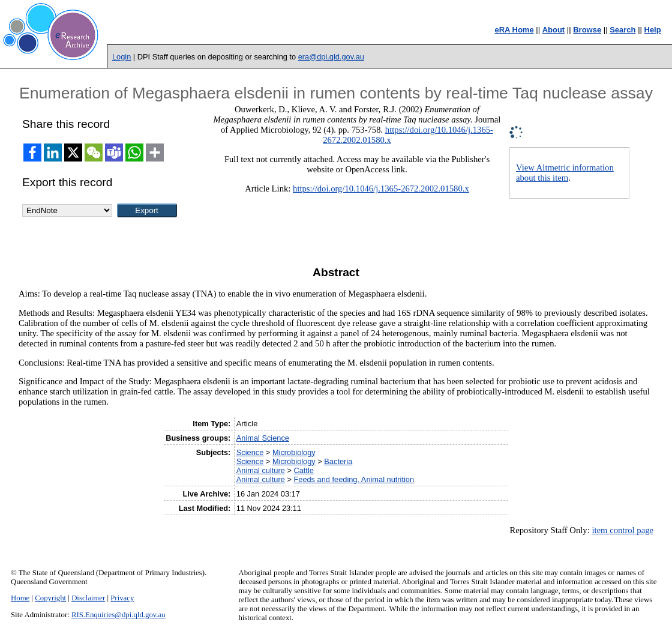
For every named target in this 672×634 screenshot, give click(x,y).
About (554, 30)
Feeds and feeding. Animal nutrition (354, 479)
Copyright (50, 598)
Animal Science (263, 438)
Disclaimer (88, 598)
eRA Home (514, 30)
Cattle (303, 470)
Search (622, 30)
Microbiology (294, 452)
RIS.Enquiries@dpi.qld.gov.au (118, 615)
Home (20, 598)
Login (121, 57)
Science (250, 452)
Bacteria (338, 461)
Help (653, 30)
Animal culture (261, 470)
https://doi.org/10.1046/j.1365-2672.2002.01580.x (381, 189)
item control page (622, 530)
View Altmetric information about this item (565, 173)
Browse (587, 30)
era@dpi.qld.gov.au (331, 57)
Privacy (122, 598)
